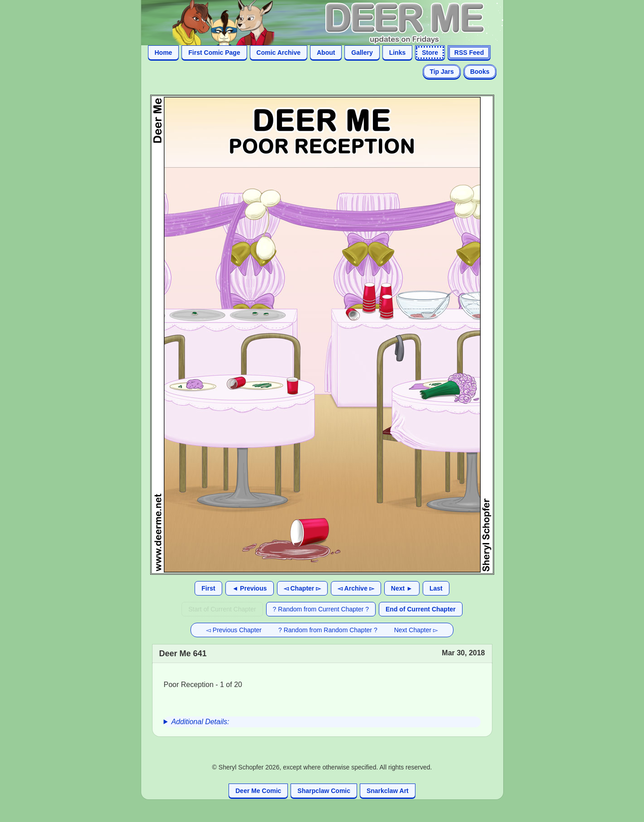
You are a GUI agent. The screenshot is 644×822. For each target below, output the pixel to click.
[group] (322, 722)
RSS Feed (469, 53)
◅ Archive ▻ (356, 588)
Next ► (402, 588)
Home (164, 53)
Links (398, 53)
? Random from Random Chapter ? (328, 630)
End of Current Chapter (421, 609)
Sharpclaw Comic (324, 791)
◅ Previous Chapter (234, 630)
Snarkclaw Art (388, 791)
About (326, 53)
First (208, 588)
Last (436, 588)
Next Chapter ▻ (416, 630)
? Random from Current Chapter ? (321, 609)
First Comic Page (214, 53)
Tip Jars (441, 72)
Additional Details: (200, 722)
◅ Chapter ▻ (303, 588)
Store (430, 53)
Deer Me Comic (258, 791)
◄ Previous (250, 588)
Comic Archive (279, 53)
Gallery (362, 53)
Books (480, 72)
